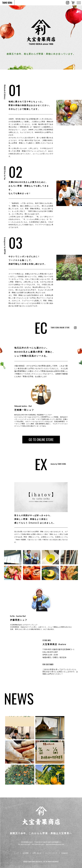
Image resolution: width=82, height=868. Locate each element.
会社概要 (26, 853)
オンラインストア (51, 853)
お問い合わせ (37, 853)
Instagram (65, 853)
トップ (16, 853)
